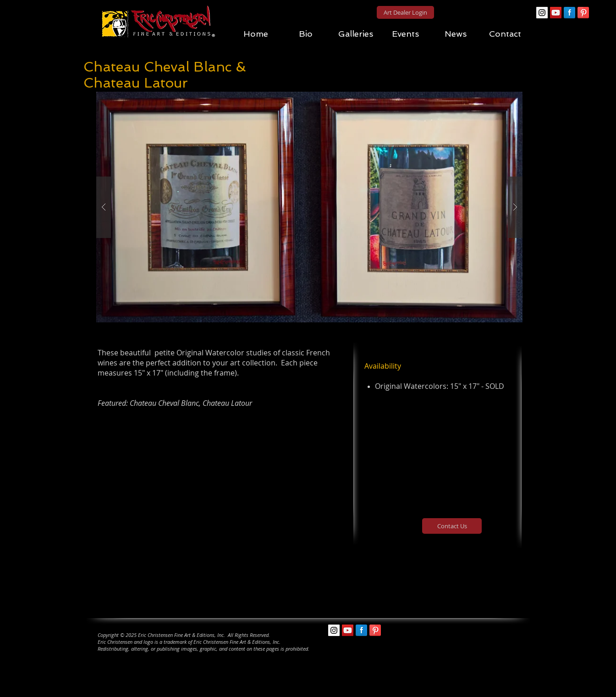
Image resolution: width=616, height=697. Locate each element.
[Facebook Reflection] (569, 13)
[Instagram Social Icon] (542, 13)
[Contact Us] (452, 526)
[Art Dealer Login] (405, 12)
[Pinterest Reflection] (583, 13)
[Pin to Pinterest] (315, 87)
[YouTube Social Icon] (556, 13)
